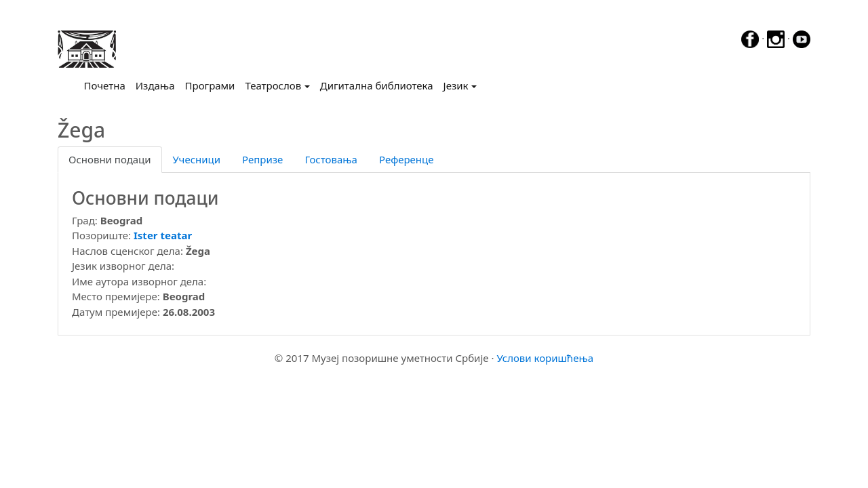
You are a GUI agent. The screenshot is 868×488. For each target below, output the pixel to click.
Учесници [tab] (197, 159)
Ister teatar (163, 235)
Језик (456, 85)
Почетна (107, 85)
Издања (155, 85)
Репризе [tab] (262, 159)
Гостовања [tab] (331, 159)
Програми (210, 85)
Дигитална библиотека (377, 85)
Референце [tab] (407, 159)
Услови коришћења (545, 358)
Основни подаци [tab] (110, 159)
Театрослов (273, 85)
